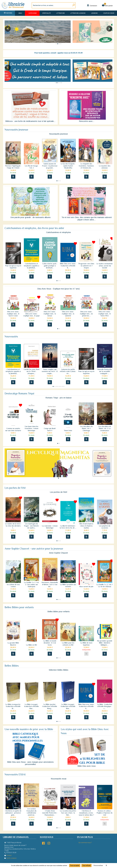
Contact (8, 855)
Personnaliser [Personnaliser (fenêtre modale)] (98, 865)
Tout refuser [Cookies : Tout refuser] (86, 865)
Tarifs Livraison (10, 858)
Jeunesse (94, 13)
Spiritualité (47, 13)
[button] (110, 34)
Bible (20, 13)
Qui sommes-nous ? (85, 843)
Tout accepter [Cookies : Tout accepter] (75, 865)
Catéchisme (33, 13)
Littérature (61, 13)
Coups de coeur (109, 13)
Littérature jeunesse (78, 13)
